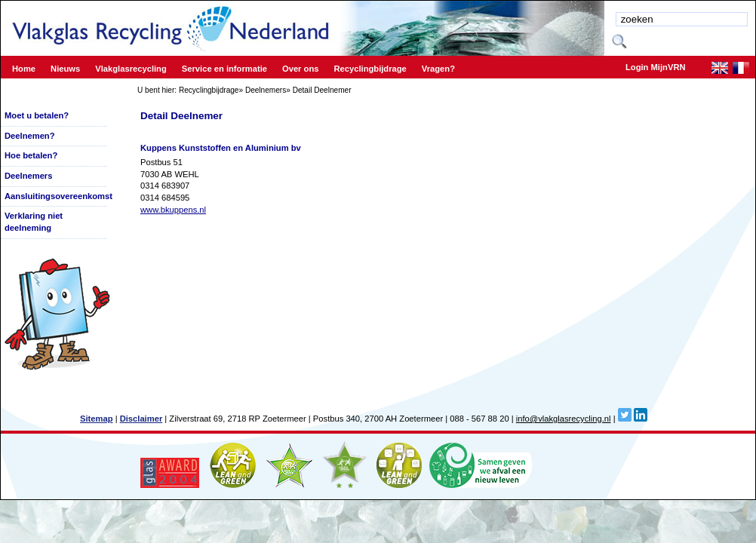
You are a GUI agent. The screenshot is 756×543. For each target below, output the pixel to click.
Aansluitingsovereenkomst (58, 196)
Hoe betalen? (31, 155)
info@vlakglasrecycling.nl (564, 419)
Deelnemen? (30, 136)
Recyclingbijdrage (209, 90)
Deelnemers (266, 90)
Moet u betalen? (37, 115)
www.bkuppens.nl (173, 210)
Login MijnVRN (656, 67)
